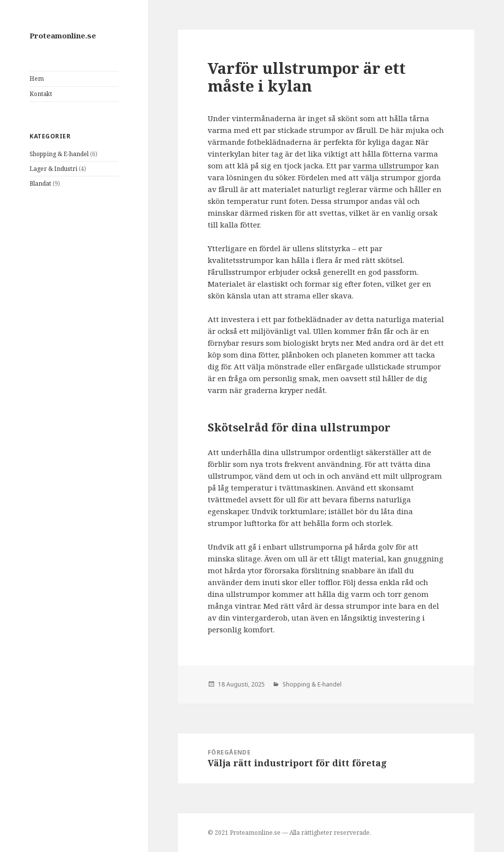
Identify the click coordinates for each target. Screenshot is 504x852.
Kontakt (41, 94)
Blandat (40, 183)
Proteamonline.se (63, 35)
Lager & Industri (53, 169)
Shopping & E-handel (59, 154)
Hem (37, 79)
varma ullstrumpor (388, 165)
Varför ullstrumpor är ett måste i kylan (307, 77)
